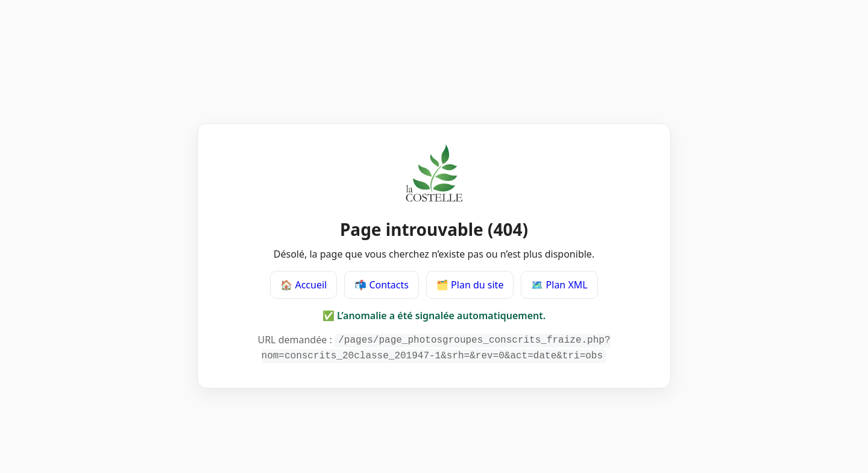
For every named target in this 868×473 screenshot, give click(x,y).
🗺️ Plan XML (559, 286)
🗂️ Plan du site (470, 286)
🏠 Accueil (303, 286)
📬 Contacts (382, 286)
